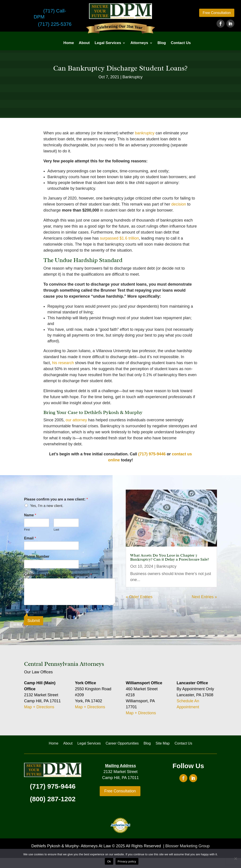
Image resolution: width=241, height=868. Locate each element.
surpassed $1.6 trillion (119, 238)
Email (30, 538)
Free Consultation (217, 13)
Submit (34, 621)
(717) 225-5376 (55, 24)
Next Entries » (204, 597)
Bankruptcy (132, 77)
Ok (109, 861)
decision (179, 204)
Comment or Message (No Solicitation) (58, 575)
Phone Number (37, 556)
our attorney (76, 420)
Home (69, 43)
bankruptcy (145, 133)
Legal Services (108, 43)
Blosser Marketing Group (187, 846)
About (84, 43)
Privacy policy (127, 861)
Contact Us (181, 43)
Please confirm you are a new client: (56, 499)
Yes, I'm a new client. (47, 506)
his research (63, 363)
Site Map (163, 744)
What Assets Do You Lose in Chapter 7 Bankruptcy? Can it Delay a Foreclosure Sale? (170, 557)
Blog (162, 43)
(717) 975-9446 (152, 454)
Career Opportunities (122, 744)
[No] (235, 858)
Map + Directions (39, 707)
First (27, 530)
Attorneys (139, 43)
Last (56, 530)
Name (30, 515)
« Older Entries (139, 597)
